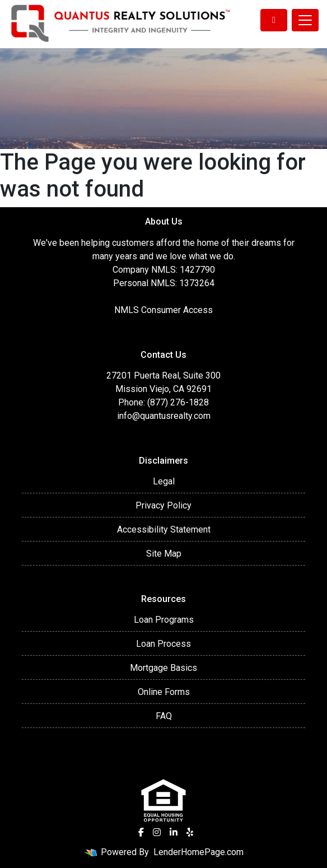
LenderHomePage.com (198, 852)
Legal (164, 481)
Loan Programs (164, 620)
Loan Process (163, 644)
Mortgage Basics (163, 668)
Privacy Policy (163, 505)
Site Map (164, 554)
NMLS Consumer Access (163, 310)
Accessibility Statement (164, 529)
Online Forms (164, 692)
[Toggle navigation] (305, 20)
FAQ (164, 716)
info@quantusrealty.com (164, 416)
